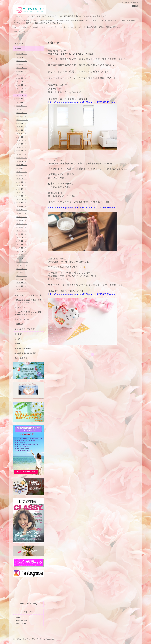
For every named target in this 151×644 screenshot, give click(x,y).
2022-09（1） (22, 75)
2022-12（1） (22, 71)
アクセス (18, 344)
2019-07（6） (22, 179)
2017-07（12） (22, 258)
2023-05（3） (22, 61)
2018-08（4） (22, 217)
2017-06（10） (22, 262)
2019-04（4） (22, 189)
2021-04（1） (22, 113)
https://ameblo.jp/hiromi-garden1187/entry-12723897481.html (82, 102)
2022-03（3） (22, 88)
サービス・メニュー (23, 307)
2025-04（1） (22, 54)
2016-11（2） (22, 283)
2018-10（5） (22, 210)
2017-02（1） (22, 276)
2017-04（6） (22, 269)
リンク (17, 339)
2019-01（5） (22, 199)
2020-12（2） (22, 127)
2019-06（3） (22, 182)
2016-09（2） (22, 290)
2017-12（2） (22, 241)
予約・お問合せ (21, 358)
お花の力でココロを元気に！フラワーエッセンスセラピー (28, 301)
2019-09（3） (22, 172)
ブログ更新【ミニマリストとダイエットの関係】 (71, 54)
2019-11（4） (22, 165)
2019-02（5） (22, 196)
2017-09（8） (22, 251)
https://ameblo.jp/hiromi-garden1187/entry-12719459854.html (82, 294)
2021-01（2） (22, 123)
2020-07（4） (22, 144)
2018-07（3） (22, 220)
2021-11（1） (22, 102)
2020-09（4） (22, 137)
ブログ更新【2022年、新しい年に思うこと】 (69, 262)
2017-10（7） (22, 248)
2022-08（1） (22, 78)
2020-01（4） (22, 161)
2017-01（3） (22, 279)
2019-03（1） (22, 192)
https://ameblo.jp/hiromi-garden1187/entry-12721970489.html (82, 208)
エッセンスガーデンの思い (25, 329)
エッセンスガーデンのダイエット (28, 295)
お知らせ (18, 48)
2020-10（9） (22, 134)
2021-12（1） (22, 99)
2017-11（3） (22, 244)
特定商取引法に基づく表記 (25, 353)
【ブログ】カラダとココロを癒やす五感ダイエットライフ (28, 313)
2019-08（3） (22, 175)
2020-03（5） (22, 154)
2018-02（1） (22, 234)
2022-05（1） (22, 85)
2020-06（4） (22, 147)
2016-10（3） (22, 286)
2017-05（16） (22, 265)
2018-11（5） (22, 206)
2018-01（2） (22, 238)
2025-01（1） (22, 57)
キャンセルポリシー (23, 348)
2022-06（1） (22, 82)
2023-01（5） (22, 68)
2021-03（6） (22, 116)
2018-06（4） (22, 224)
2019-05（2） (22, 186)
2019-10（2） (22, 168)
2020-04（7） (22, 151)
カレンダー (19, 334)
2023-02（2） (22, 64)
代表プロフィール (22, 319)
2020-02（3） (22, 158)
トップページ (20, 44)
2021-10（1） (22, 106)
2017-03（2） (22, 272)
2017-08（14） (22, 255)
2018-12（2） (22, 203)
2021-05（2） (22, 109)
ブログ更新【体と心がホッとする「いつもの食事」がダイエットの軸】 (81, 163)
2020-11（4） (22, 130)
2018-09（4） (22, 213)
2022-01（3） (22, 95)
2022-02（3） (22, 92)
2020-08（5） (22, 140)
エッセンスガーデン (27, 639)
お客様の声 (19, 324)
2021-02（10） (22, 120)
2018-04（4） (22, 231)
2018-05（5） (22, 227)
